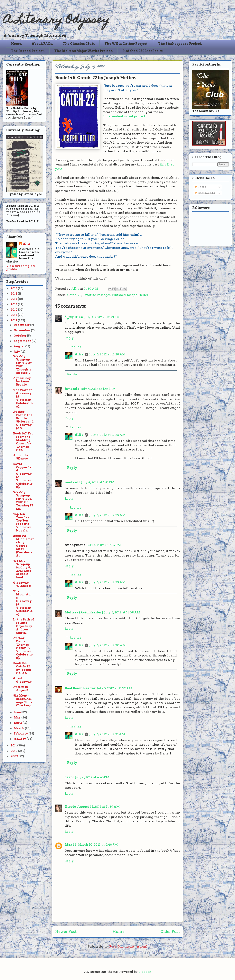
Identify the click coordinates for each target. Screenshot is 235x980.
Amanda (72, 389)
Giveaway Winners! (22, 584)
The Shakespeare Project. (180, 44)
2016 (14, 299)
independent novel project (124, 116)
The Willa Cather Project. (126, 44)
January (20, 739)
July (17, 352)
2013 (14, 315)
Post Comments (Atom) (128, 946)
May (18, 717)
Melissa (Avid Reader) (84, 612)
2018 (14, 288)
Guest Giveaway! (23, 680)
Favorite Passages (97, 295)
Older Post (170, 932)
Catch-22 (74, 295)
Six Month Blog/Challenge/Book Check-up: (23, 700)
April (18, 723)
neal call (72, 482)
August (19, 346)
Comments (205, 193)
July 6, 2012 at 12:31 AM (107, 734)
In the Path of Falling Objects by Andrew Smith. (23, 626)
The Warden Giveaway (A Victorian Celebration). (23, 398)
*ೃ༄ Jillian (74, 317)
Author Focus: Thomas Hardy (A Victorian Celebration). (23, 648)
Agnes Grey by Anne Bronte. (22, 381)
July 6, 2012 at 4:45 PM (92, 777)
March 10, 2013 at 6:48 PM (98, 845)
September (23, 341)
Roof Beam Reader (80, 688)
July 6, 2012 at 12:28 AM (107, 354)
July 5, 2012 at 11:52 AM (114, 688)
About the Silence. (21, 457)
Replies (75, 347)
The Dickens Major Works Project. (84, 51)
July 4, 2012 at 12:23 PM (102, 317)
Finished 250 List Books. (143, 51)
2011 (14, 745)
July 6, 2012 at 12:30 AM (108, 645)
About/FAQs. (42, 44)
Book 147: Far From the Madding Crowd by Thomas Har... (23, 442)
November (22, 330)
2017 (14, 294)
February (21, 734)
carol (69, 777)
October (20, 336)
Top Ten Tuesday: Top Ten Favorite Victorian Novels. (22, 522)
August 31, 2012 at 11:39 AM (98, 807)
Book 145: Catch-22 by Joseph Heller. (22, 668)
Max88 (70, 845)
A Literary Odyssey (56, 21)
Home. (17, 44)
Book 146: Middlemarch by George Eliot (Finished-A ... (23, 546)
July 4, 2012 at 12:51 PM (98, 389)
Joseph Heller (138, 295)
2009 (14, 756)
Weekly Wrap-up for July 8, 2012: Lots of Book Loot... (22, 569)
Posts (200, 187)
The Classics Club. (79, 44)
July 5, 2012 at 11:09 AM (122, 612)
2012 (14, 320)
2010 (14, 751)
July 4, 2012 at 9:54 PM (104, 545)
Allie (76, 289)
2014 (14, 310)
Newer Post (66, 932)
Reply (69, 338)
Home (119, 932)
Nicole (70, 807)
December (22, 325)
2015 (14, 304)
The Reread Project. (28, 51)
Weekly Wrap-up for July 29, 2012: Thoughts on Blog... (23, 365)
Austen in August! (21, 689)
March (19, 728)
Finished (119, 295)
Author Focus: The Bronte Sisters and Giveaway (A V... (23, 420)
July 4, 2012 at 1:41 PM (98, 482)
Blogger (145, 972)
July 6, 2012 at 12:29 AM (107, 515)
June (18, 712)
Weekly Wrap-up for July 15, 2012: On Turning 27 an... (23, 501)
